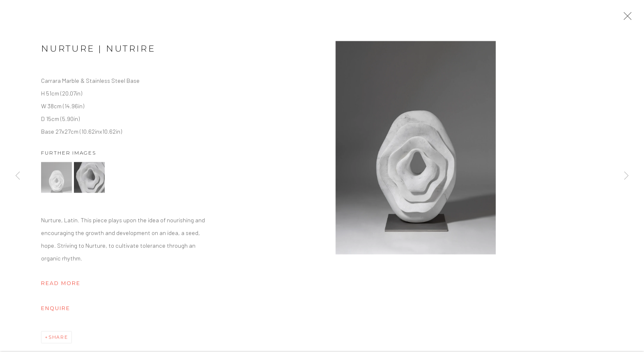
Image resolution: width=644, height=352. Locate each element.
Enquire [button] (56, 310)
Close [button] (626, 18)
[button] (56, 179)
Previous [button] (18, 176)
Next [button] (626, 176)
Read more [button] (61, 285)
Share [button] (58, 338)
